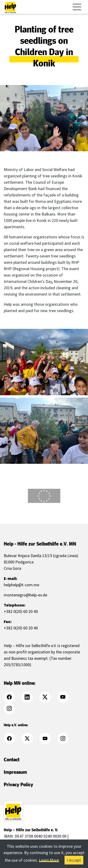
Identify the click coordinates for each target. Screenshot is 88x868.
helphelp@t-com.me (21, 585)
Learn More (49, 860)
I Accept (74, 860)
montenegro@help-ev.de (25, 595)
